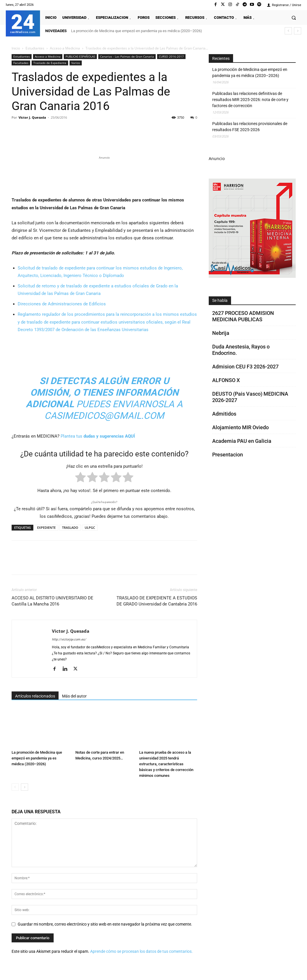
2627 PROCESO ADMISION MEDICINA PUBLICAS (243, 316)
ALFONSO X (226, 380)
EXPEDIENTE (46, 527)
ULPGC (90, 527)
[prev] (288, 31)
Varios (76, 63)
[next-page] (24, 787)
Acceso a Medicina (65, 48)
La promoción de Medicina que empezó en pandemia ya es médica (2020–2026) (137, 31)
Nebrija (221, 333)
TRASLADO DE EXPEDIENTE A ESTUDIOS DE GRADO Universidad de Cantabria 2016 (157, 601)
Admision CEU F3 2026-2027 (245, 367)
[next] (298, 31)
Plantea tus (98, 436)
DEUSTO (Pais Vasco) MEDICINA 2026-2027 (250, 397)
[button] (294, 18)
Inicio (16, 48)
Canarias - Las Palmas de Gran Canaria (127, 56)
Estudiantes (35, 48)
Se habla (220, 300)
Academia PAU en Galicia (242, 441)
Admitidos (224, 414)
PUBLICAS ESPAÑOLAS (80, 56)
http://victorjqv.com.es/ (69, 639)
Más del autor (74, 696)
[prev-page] (15, 787)
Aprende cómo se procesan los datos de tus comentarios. (141, 951)
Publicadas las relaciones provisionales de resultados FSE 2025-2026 (250, 127)
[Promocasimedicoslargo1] (104, 175)
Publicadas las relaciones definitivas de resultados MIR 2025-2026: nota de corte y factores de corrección (250, 100)
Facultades (21, 63)
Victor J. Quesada (32, 117)
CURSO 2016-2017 (171, 56)
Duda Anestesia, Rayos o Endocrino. (241, 350)
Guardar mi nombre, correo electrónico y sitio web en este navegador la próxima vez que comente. (105, 924)
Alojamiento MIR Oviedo (240, 427)
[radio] (80, 478)
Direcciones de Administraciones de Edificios (62, 304)
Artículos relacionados (35, 696)
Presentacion (228, 455)
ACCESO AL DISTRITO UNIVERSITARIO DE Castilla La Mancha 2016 (52, 601)
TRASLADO (70, 527)
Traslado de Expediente (50, 63)
